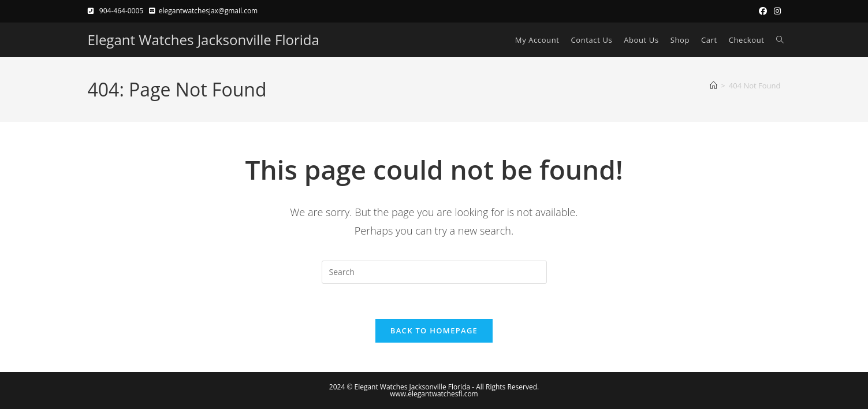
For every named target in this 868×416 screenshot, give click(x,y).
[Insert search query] (434, 272)
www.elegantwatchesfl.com (434, 394)
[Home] (714, 86)
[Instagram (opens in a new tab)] (776, 11)
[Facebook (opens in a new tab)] (763, 11)
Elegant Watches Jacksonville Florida (204, 40)
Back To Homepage (434, 330)
